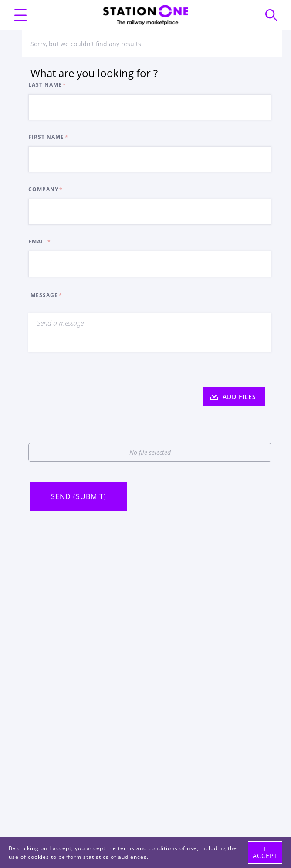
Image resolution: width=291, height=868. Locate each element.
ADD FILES (233, 397)
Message (44, 295)
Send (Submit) (79, 496)
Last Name (45, 85)
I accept (265, 852)
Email (37, 241)
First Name (46, 137)
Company (43, 189)
